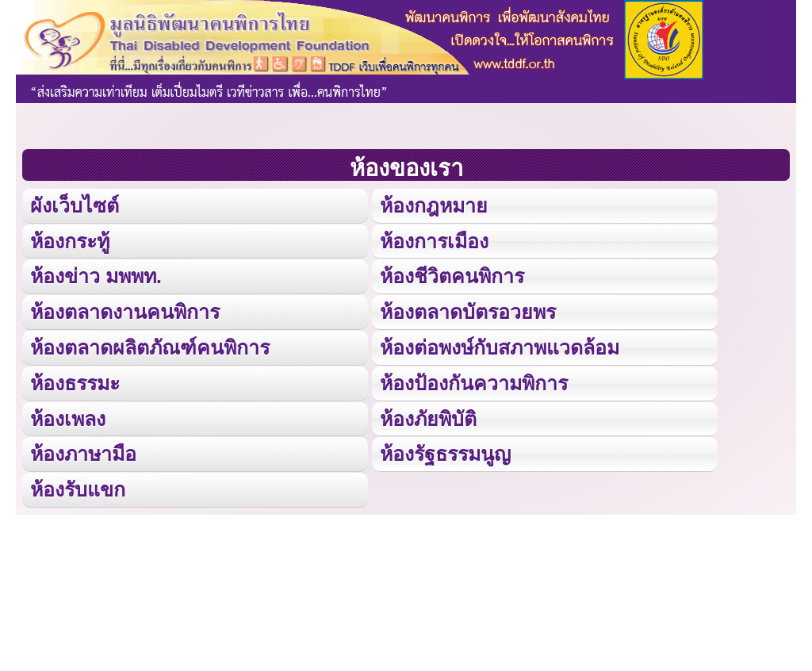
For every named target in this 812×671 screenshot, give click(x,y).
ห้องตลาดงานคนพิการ (125, 311)
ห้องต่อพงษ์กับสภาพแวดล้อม (500, 345)
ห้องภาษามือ (83, 452)
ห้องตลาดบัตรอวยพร (468, 311)
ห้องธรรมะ (75, 381)
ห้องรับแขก (78, 487)
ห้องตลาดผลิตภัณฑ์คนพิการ (150, 345)
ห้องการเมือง (434, 240)
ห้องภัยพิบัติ (428, 416)
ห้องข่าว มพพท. (96, 276)
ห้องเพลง (67, 416)
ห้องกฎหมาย (434, 205)
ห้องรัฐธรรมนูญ (445, 452)
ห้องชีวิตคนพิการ (452, 276)
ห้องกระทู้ (70, 240)
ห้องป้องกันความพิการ (474, 381)
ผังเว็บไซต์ (74, 205)
